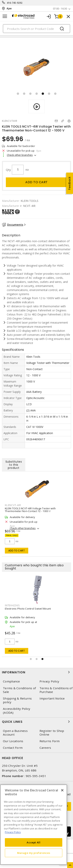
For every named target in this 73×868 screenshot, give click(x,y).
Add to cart (36, 182)
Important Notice (52, 698)
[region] (34, 825)
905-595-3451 (36, 776)
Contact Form (13, 748)
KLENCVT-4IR (13, 505)
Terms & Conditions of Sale (19, 690)
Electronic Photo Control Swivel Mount (28, 609)
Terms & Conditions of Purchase (56, 690)
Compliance (11, 681)
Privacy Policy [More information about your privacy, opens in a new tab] (13, 832)
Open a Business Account (15, 733)
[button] (18, 94)
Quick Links (36, 722)
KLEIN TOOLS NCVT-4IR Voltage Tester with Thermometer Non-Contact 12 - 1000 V (30, 510)
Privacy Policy (49, 681)
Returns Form (50, 741)
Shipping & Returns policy (17, 700)
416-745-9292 (15, 3)
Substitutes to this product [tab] (14, 465)
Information (36, 672)
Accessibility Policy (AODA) (17, 711)
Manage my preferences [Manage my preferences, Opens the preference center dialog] (34, 853)
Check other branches (20, 155)
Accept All (34, 842)
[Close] (62, 790)
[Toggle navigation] (5, 16)
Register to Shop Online (52, 733)
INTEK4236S (12, 605)
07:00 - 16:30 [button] (60, 9)
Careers (45, 748)
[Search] (36, 29)
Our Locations (13, 741)
